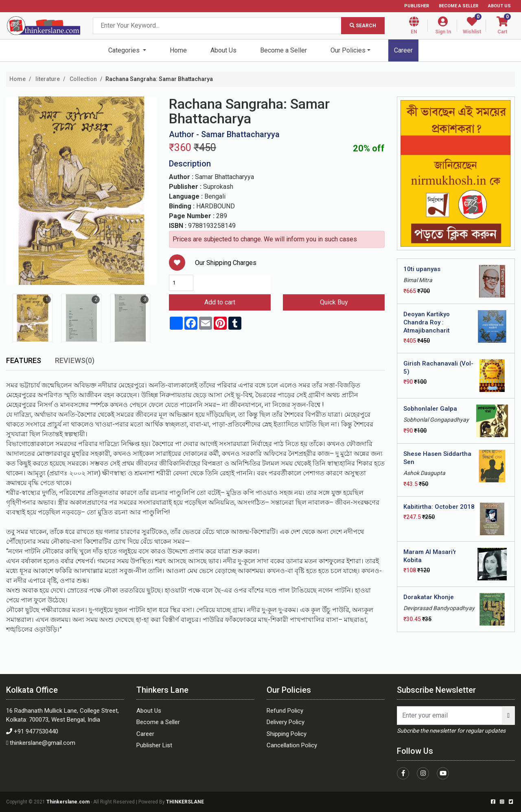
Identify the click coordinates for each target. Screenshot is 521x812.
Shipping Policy (287, 734)
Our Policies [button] (348, 50)
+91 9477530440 (36, 731)
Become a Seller (459, 6)
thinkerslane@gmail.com (43, 743)
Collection (83, 79)
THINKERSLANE (185, 802)
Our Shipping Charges (226, 263)
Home (178, 50)
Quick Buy (334, 302)
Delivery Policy (286, 722)
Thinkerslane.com (69, 802)
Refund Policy (285, 711)
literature (47, 79)
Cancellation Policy (292, 745)
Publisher (417, 6)
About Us (499, 6)
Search (363, 26)
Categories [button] (125, 50)
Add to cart (220, 302)
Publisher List (154, 745)
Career (403, 50)
